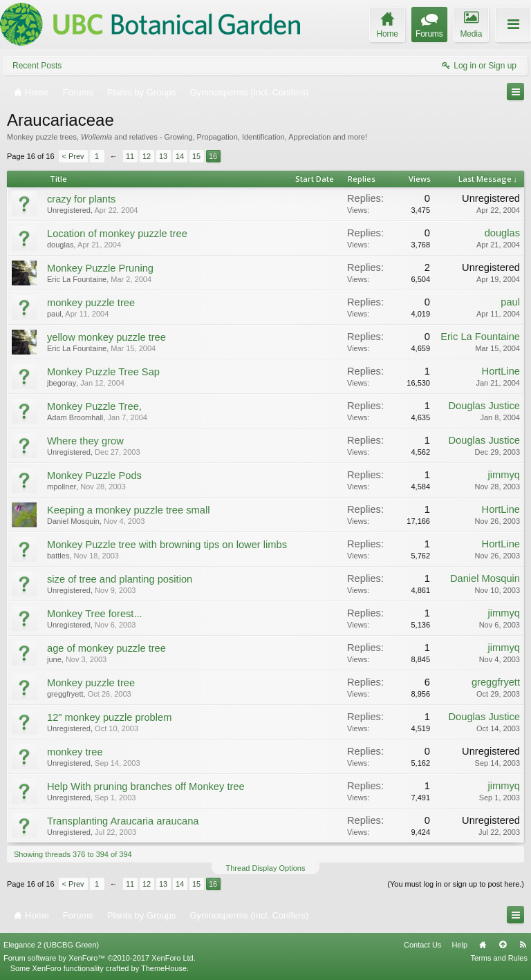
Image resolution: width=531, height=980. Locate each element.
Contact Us (422, 945)
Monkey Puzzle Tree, (94, 406)
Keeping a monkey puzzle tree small (128, 510)
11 (130, 156)
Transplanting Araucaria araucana (123, 821)
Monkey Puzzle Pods (94, 475)
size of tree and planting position (120, 579)
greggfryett (65, 694)
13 (163, 156)
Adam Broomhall (75, 417)
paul (54, 314)
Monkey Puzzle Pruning (100, 268)
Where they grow (85, 441)
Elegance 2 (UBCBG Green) (51, 945)
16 (213, 156)
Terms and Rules (499, 958)
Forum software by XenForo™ (100, 958)
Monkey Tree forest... (95, 614)
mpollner (62, 487)
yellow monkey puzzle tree (106, 337)
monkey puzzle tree (91, 303)
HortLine (501, 371)
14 (180, 156)
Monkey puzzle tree (91, 683)
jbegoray (62, 383)
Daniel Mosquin (73, 521)
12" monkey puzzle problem (109, 717)
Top (503, 945)
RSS (523, 945)
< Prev (73, 156)
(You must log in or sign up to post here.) (456, 884)
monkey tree (75, 752)
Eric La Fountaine (77, 279)
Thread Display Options (266, 868)
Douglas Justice (484, 406)
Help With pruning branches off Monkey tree (146, 786)
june (54, 659)
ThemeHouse (164, 968)
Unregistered (69, 210)
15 (196, 156)
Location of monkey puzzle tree (117, 234)
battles (58, 556)
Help (459, 945)
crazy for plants (81, 199)
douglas (60, 245)
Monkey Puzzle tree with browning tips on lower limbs (167, 545)
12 (147, 156)
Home (483, 945)
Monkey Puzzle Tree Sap (103, 372)
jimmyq (504, 475)
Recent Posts (37, 66)
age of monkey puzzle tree (106, 648)
